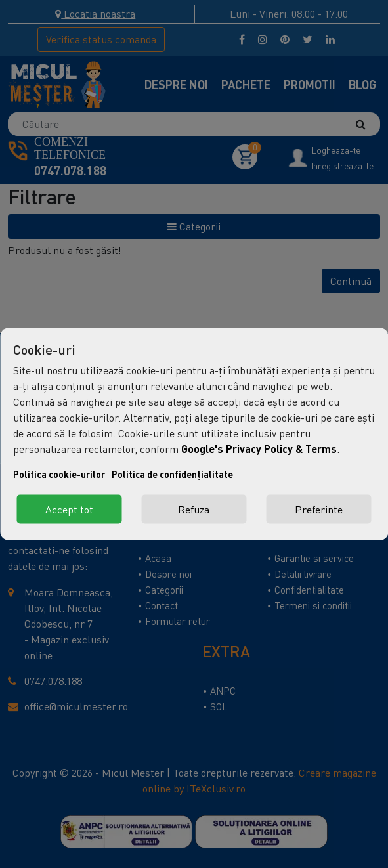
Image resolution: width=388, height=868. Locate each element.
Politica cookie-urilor (59, 474)
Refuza (194, 510)
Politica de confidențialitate (172, 474)
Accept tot (69, 510)
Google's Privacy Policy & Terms (259, 449)
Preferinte (319, 510)
